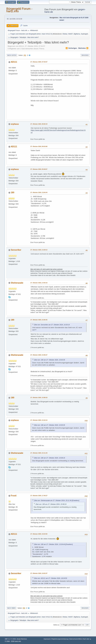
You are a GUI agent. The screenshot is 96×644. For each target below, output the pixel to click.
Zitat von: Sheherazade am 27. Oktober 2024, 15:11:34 (53, 501)
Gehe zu (56, 625)
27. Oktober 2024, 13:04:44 (39, 192)
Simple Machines (22, 639)
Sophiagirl (84, 34)
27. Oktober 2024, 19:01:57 (39, 573)
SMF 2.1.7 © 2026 (10, 639)
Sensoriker (16, 250)
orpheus (15, 124)
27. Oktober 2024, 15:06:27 (39, 355)
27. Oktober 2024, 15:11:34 (39, 453)
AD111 (14, 62)
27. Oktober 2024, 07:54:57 (39, 62)
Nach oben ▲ (87, 639)
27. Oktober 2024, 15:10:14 (39, 420)
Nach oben (11, 608)
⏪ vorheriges (71, 48)
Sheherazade (17, 283)
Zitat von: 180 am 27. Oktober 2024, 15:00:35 (49, 360)
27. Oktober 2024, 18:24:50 (39, 534)
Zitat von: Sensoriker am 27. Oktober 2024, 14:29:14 (52, 325)
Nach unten (12, 55)
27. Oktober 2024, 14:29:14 (39, 250)
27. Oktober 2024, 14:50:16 (39, 283)
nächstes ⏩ (83, 48)
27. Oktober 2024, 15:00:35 (39, 320)
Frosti (14, 496)
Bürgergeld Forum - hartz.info (19, 10)
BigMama (77, 34)
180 (13, 192)
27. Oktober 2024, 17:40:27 (39, 496)
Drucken (85, 55)
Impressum (47, 639)
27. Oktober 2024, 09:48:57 (39, 169)
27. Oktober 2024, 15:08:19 (39, 398)
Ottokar (65, 34)
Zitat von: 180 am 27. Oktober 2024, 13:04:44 (49, 544)
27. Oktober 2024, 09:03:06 (39, 146)
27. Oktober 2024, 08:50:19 (39, 124)
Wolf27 (71, 34)
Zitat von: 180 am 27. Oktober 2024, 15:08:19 (49, 458)
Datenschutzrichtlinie (76, 639)
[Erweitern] (75, 501)
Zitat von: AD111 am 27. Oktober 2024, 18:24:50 (50, 578)
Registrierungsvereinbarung (60, 639)
